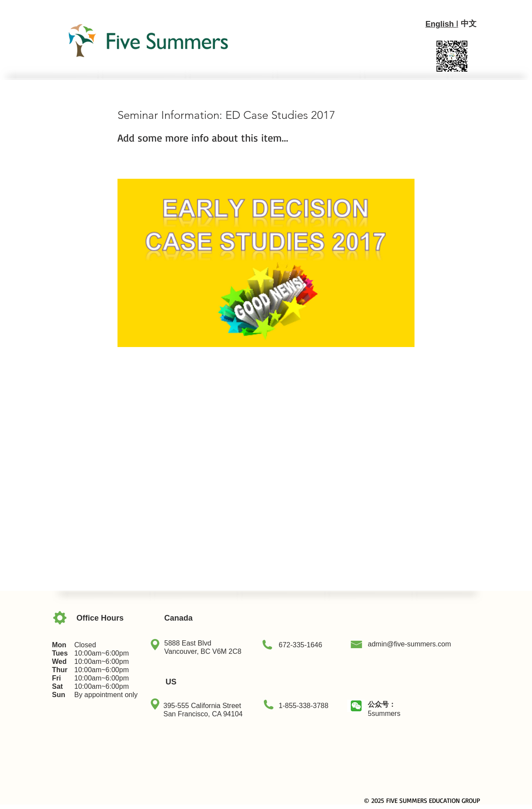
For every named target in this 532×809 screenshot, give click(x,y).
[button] (356, 706)
